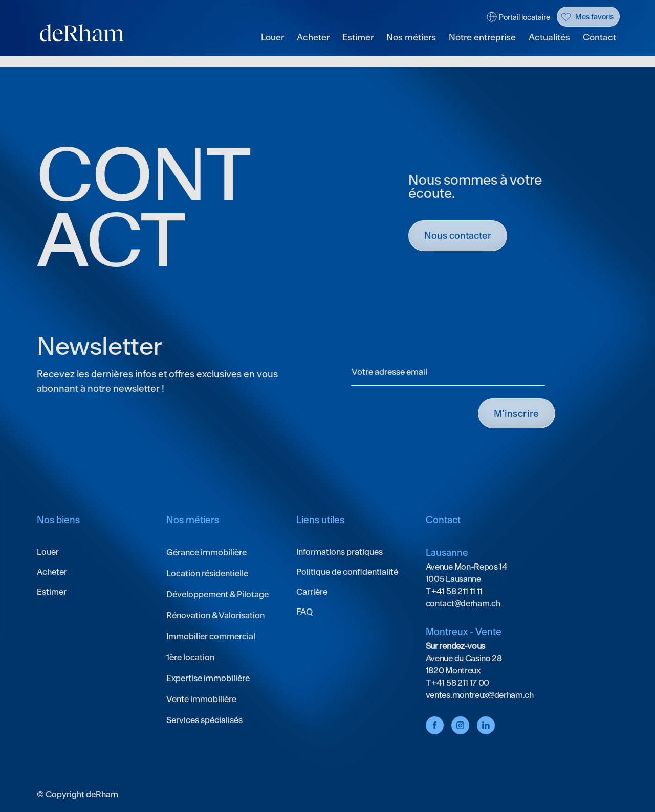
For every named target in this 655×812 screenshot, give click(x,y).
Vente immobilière (201, 699)
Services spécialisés (204, 720)
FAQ (304, 612)
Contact (599, 38)
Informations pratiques (340, 552)
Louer (272, 38)
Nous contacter (458, 235)
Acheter (313, 38)
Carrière (312, 592)
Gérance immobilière (206, 552)
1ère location (190, 657)
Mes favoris (594, 17)
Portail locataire (525, 17)
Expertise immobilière (208, 678)
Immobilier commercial (211, 636)
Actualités (549, 38)
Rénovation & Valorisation (215, 615)
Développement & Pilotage (217, 594)
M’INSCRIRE (517, 413)
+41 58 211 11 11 (456, 591)
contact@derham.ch (463, 603)
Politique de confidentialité (347, 572)
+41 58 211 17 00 (460, 683)
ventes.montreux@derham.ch (480, 695)
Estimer (358, 38)
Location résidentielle (207, 573)
